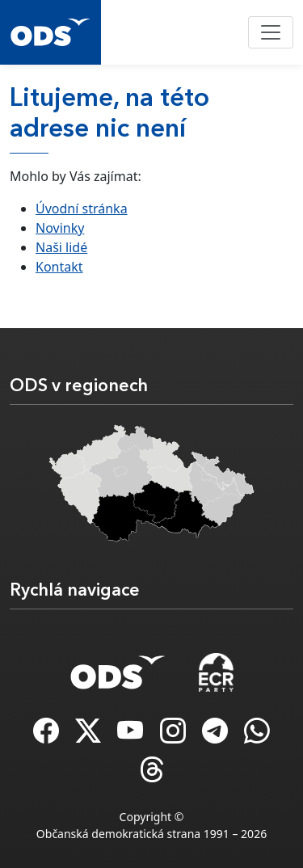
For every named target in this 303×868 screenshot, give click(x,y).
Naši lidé (61, 247)
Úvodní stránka (82, 209)
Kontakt (59, 267)
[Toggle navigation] (271, 32)
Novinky (60, 228)
